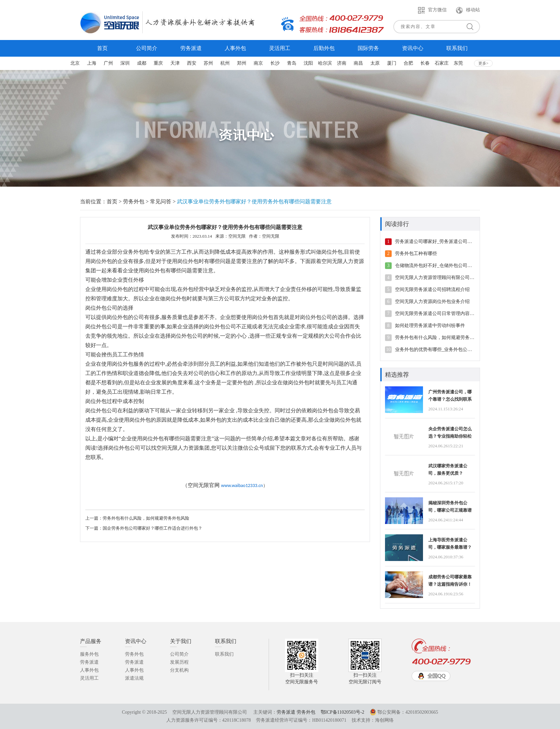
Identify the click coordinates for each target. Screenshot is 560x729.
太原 (375, 63)
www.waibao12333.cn (242, 485)
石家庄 (442, 63)
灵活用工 (89, 678)
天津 (175, 63)
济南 (342, 63)
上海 (92, 63)
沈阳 (308, 63)
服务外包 (89, 654)
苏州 (208, 63)
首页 (112, 201)
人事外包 (89, 670)
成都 (142, 63)
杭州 (225, 63)
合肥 (408, 63)
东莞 (458, 63)
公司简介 (179, 654)
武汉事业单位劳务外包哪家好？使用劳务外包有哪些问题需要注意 (254, 201)
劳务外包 (134, 201)
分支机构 (179, 670)
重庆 (158, 63)
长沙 (275, 63)
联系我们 (224, 654)
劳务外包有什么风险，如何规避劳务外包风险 (146, 518)
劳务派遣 (89, 662)
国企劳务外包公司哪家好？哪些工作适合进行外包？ (152, 528)
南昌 (358, 63)
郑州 (242, 63)
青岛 (292, 63)
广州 (108, 63)
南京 (258, 63)
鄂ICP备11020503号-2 (342, 712)
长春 (425, 63)
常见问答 (161, 201)
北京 (75, 63)
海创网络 (384, 720)
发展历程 (179, 662)
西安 (192, 63)
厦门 (392, 63)
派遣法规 (134, 678)
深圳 (125, 63)
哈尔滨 (325, 63)
